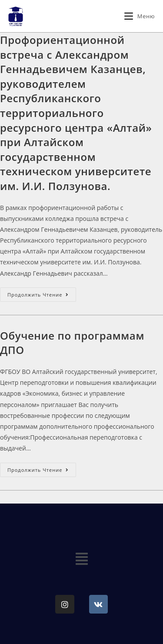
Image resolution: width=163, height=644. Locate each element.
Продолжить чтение (42, 293)
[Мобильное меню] (140, 16)
